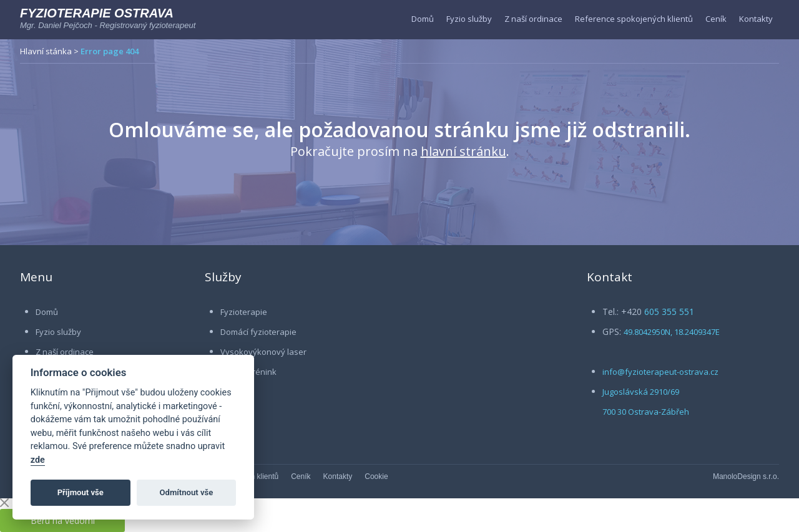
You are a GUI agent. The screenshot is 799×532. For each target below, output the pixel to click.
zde (38, 460)
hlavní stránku (463, 151)
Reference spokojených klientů (634, 19)
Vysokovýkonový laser (263, 352)
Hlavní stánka (46, 51)
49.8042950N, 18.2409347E (672, 332)
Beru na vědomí (63, 520)
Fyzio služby (469, 19)
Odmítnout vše (187, 492)
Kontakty (756, 19)
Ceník (716, 19)
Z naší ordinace (533, 19)
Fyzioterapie (244, 312)
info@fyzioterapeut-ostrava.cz (660, 372)
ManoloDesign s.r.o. (746, 476)
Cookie (376, 476)
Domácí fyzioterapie (258, 332)
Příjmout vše (81, 492)
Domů (423, 19)
